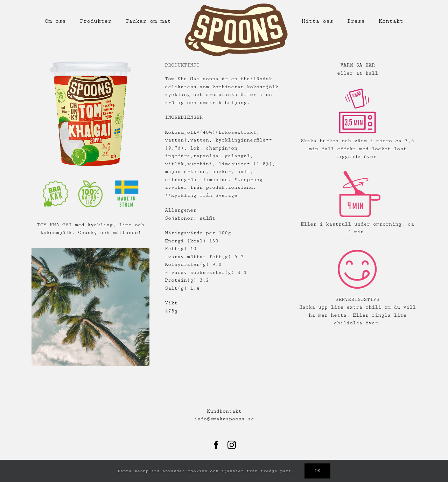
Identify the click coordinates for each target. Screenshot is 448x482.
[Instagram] (232, 445)
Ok (317, 471)
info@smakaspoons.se (224, 419)
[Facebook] (216, 445)
